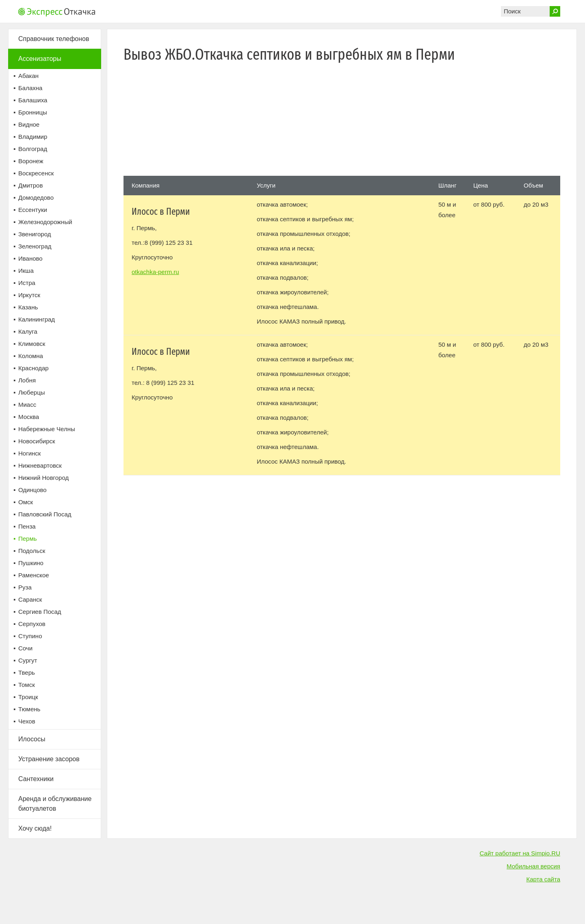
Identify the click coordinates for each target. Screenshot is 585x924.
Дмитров (30, 185)
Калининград (37, 319)
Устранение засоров (49, 759)
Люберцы (32, 392)
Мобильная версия (533, 866)
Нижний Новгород (43, 478)
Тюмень (29, 709)
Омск (26, 502)
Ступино (30, 636)
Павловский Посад (45, 514)
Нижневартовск (40, 465)
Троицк (28, 697)
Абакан (28, 76)
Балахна (30, 88)
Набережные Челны (47, 429)
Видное (29, 124)
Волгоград (33, 149)
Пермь (28, 539)
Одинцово (32, 490)
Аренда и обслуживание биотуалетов (55, 804)
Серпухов (32, 624)
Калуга (28, 331)
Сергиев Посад (40, 612)
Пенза (27, 526)
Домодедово (36, 198)
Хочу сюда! (35, 828)
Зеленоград (35, 246)
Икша (26, 271)
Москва (29, 417)
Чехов (27, 721)
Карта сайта (543, 879)
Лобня (27, 380)
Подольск (32, 551)
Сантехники (36, 779)
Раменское (34, 575)
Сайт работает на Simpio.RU (520, 853)
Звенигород (35, 234)
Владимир (33, 137)
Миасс (27, 405)
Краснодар (34, 368)
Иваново (30, 258)
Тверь (27, 672)
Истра (27, 283)
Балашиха (33, 100)
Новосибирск (37, 441)
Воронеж (31, 161)
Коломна (31, 356)
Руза (25, 587)
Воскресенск (36, 173)
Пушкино (31, 563)
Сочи (25, 648)
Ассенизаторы (40, 59)
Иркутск (29, 295)
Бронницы (33, 112)
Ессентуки (33, 210)
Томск (27, 685)
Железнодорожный (45, 222)
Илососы (32, 739)
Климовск (32, 344)
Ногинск (29, 453)
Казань (28, 307)
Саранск (30, 599)
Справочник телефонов (54, 39)
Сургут (28, 660)
